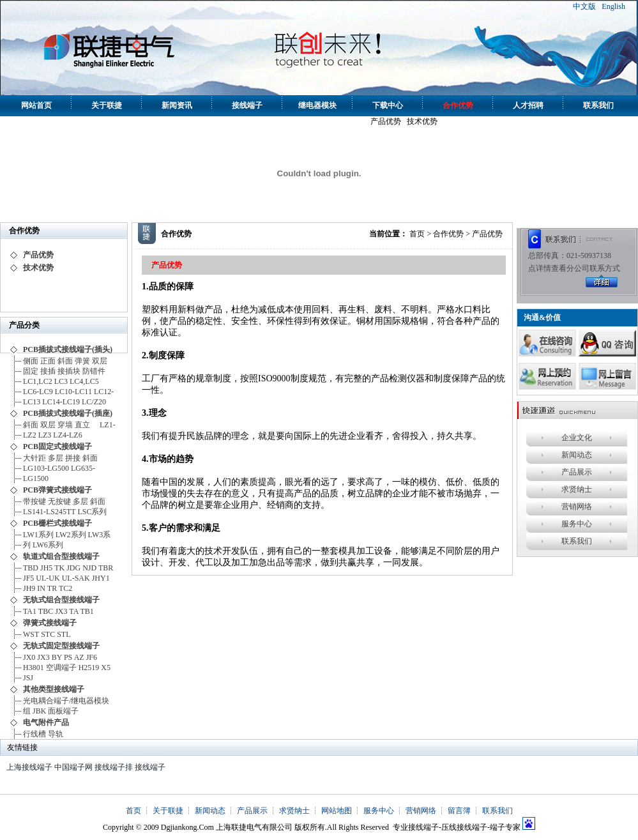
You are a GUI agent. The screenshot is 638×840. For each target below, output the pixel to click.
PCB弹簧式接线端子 (57, 490)
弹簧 (82, 361)
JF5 (28, 578)
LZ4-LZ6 (67, 435)
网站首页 (36, 105)
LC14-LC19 (61, 402)
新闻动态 (577, 455)
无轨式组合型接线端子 (61, 600)
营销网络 (577, 507)
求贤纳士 (577, 489)
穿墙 (65, 425)
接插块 (69, 371)
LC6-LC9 (38, 392)
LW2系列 (71, 535)
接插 (48, 371)
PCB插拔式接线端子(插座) (68, 413)
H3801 (34, 668)
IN (41, 588)
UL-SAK (76, 578)
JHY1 (101, 578)
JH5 (46, 568)
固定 (31, 371)
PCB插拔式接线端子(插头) (68, 349)
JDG (73, 568)
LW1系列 (38, 535)
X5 (106, 668)
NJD (89, 568)
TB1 (87, 611)
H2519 (89, 668)
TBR (106, 568)
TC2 (65, 588)
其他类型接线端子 (54, 689)
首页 (417, 234)
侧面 (31, 361)
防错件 (94, 371)
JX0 (29, 657)
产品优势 (386, 121)
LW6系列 (48, 545)
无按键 (59, 501)
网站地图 (337, 811)
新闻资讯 (177, 105)
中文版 (584, 6)
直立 (86, 425)
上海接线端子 (29, 767)
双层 (100, 361)
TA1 (30, 611)
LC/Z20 (94, 402)
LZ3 (45, 435)
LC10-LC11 (73, 392)
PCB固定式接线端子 (57, 447)
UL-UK (48, 578)
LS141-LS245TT (49, 512)
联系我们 (598, 105)
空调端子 (61, 668)
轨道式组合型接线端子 (61, 556)
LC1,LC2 (38, 381)
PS (68, 657)
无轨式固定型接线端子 (61, 646)
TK (59, 568)
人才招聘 (528, 105)
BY (57, 657)
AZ (79, 657)
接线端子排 (114, 767)
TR (52, 588)
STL (64, 634)
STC (48, 634)
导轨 (56, 734)
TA (73, 611)
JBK (39, 711)
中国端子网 (73, 767)
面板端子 (63, 711)
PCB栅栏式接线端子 (57, 523)
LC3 (61, 381)
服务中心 (577, 524)
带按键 (34, 501)
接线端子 (247, 105)
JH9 (29, 588)
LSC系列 (92, 512)
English (613, 6)
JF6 (92, 657)
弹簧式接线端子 (50, 623)
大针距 (34, 458)
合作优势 (458, 105)
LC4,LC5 (86, 381)
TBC (46, 611)
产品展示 (577, 472)
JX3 (61, 611)
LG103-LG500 (46, 468)
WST (31, 634)
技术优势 (422, 121)
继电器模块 (317, 105)
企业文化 (577, 438)
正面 (48, 361)
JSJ (28, 678)
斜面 (65, 361)
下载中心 (388, 105)
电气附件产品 (46, 722)
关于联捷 (107, 105)
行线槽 (34, 734)
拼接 (73, 458)
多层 (56, 458)
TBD (31, 568)
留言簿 (459, 811)
